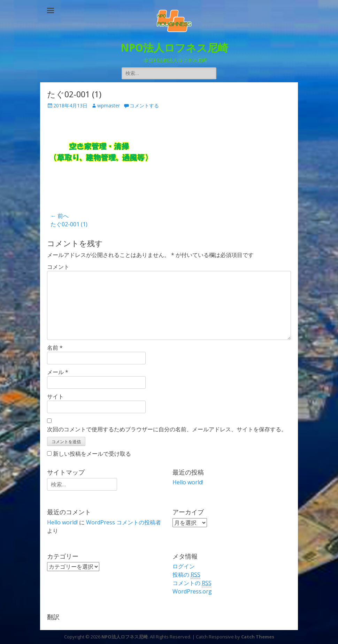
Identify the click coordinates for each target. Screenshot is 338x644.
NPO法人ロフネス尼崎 (174, 48)
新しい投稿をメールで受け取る (92, 454)
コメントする (144, 105)
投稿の (186, 575)
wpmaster (109, 105)
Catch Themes (258, 637)
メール (58, 372)
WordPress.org (192, 591)
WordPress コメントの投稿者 (124, 522)
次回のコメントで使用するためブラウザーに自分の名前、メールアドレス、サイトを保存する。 (167, 429)
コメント (58, 267)
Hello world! (188, 482)
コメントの (192, 583)
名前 (55, 348)
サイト (55, 396)
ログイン (184, 566)
